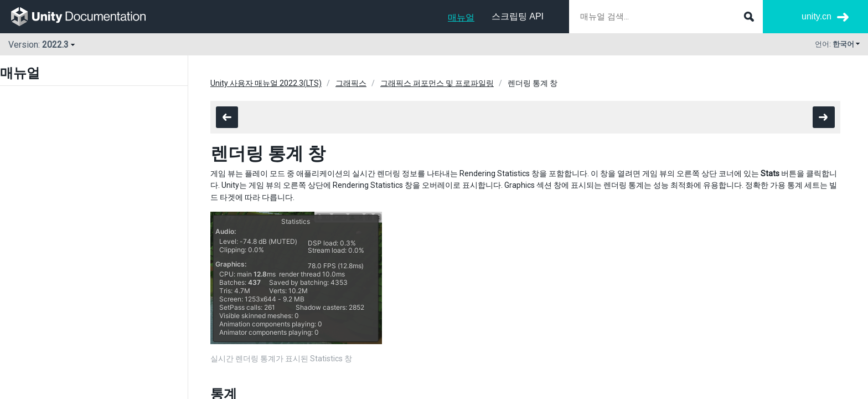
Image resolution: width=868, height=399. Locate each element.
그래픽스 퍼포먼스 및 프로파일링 (437, 83)
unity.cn (817, 16)
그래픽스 (351, 83)
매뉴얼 (461, 17)
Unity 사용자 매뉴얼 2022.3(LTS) (266, 83)
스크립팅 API (518, 16)
